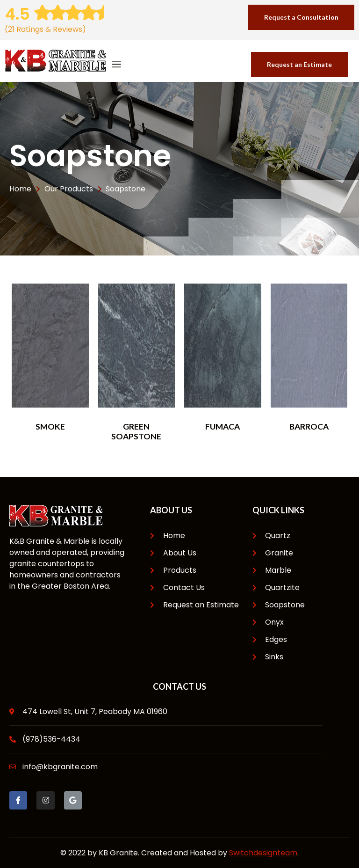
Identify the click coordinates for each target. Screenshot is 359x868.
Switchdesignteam (263, 853)
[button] (301, 17)
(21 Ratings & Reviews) (45, 29)
